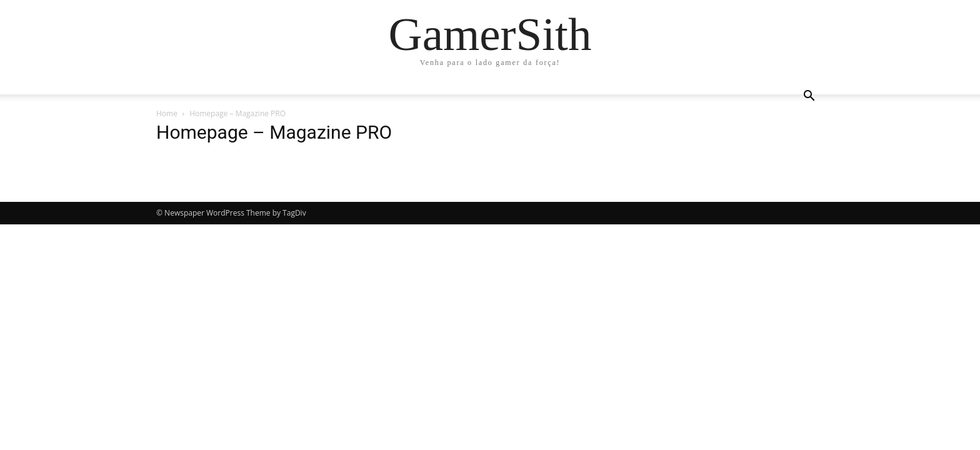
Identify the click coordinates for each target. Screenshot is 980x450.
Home (167, 113)
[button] (809, 97)
